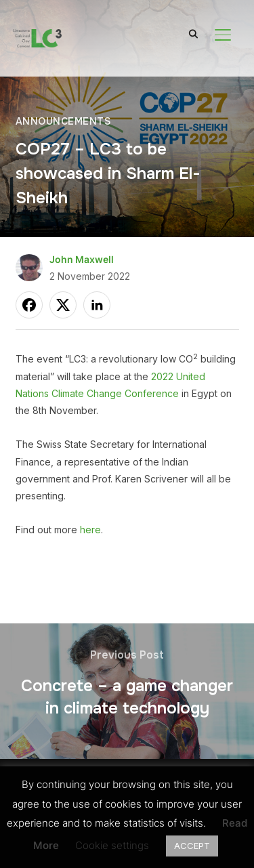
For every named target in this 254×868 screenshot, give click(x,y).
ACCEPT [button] (192, 846)
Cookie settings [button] (112, 845)
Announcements (63, 121)
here (90, 530)
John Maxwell (82, 259)
